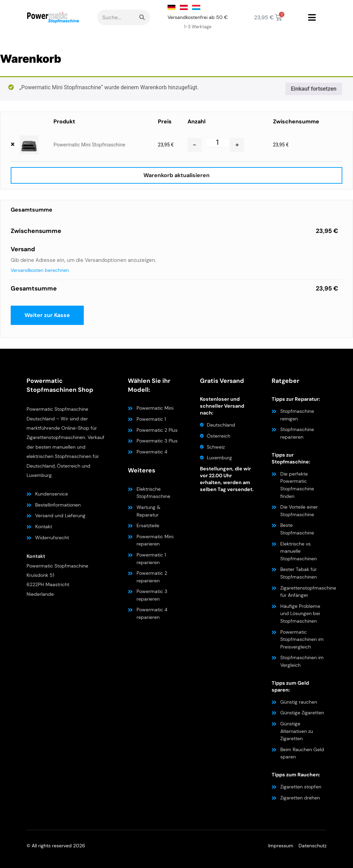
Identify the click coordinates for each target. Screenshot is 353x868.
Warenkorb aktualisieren (176, 175)
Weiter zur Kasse (47, 315)
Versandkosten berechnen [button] (40, 270)
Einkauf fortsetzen (314, 89)
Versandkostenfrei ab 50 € (198, 17)
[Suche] (142, 17)
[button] (312, 18)
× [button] (13, 144)
